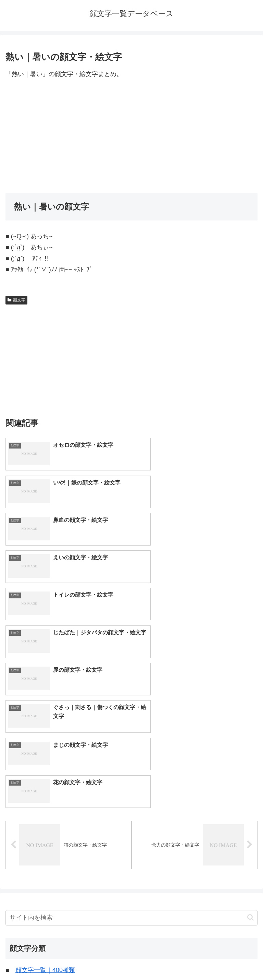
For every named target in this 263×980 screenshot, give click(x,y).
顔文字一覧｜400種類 (45, 773)
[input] (131, 721)
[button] (251, 721)
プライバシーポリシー (196, 958)
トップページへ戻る (67, 958)
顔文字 (16, 300)
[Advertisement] (131, 136)
